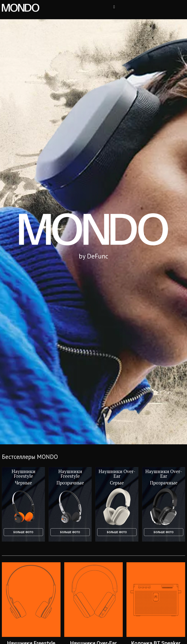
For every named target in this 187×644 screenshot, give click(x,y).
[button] (114, 7)
